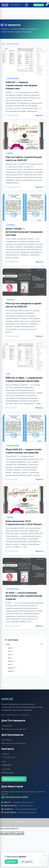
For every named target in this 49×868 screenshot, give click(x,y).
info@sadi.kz (6, 765)
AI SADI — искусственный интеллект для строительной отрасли (24, 596)
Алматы (16, 5)
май (10, 658)
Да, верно (11, 862)
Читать (39, 115)
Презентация (7, 726)
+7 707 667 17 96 (8, 757)
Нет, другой (27, 862)
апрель (12, 661)
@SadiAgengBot (8, 773)
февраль (12, 668)
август (11, 648)
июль (11, 651)
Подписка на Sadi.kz (14, 779)
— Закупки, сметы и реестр (18, 802)
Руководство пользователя (14, 729)
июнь (11, 655)
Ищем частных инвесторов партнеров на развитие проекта (23, 793)
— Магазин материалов (19, 812)
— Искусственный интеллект (19, 809)
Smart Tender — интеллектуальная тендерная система (24, 232)
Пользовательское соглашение (15, 715)
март (11, 664)
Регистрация (39, 5)
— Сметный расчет (17, 806)
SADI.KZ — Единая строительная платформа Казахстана (21, 85)
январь (11, 671)
